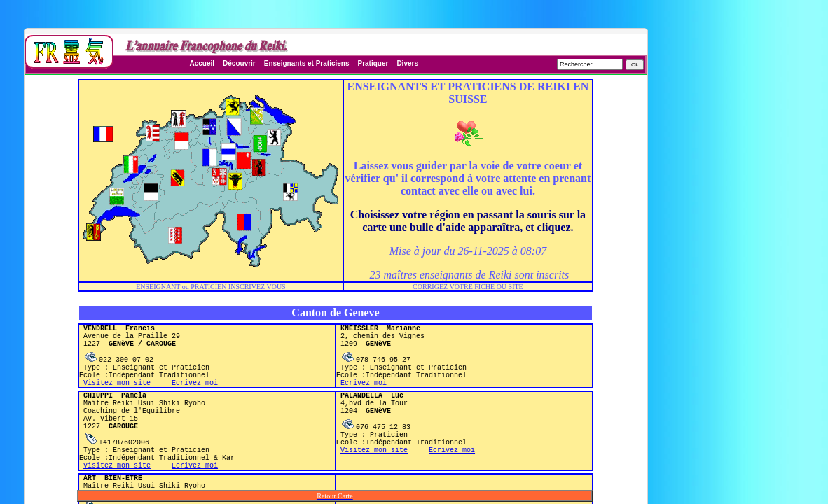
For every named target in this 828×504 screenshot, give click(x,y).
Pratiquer (373, 63)
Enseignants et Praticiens (307, 63)
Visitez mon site (117, 395)
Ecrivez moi (195, 395)
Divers (407, 63)
